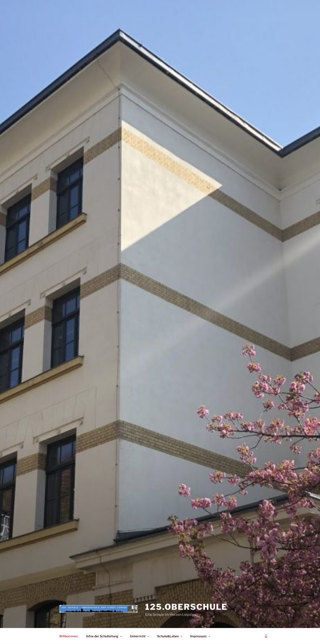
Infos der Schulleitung (104, 636)
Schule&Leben (170, 636)
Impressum (201, 636)
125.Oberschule (186, 607)
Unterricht (140, 636)
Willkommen (68, 636)
